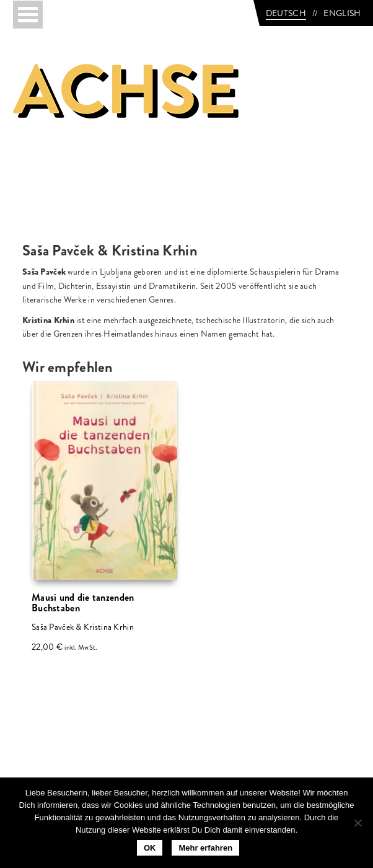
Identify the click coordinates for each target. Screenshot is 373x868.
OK (150, 848)
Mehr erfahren (205, 848)
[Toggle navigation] (28, 15)
